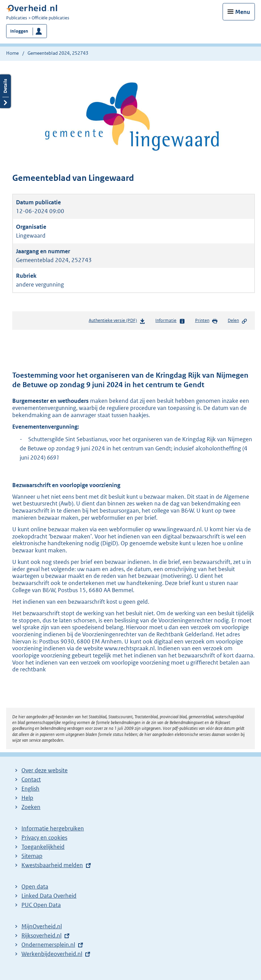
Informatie (170, 321)
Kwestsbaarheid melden (52, 865)
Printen (206, 321)
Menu (243, 12)
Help (27, 798)
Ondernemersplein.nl (48, 945)
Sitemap (32, 856)
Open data (35, 887)
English (30, 789)
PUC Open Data (41, 905)
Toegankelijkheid (43, 847)
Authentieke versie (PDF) (117, 322)
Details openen (5, 91)
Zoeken (31, 807)
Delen (238, 321)
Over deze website (45, 770)
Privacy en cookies (44, 838)
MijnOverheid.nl (42, 926)
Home (12, 53)
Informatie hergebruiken (53, 828)
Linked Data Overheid (49, 896)
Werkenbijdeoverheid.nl (52, 954)
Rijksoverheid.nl (41, 935)
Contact (31, 779)
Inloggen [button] (19, 31)
